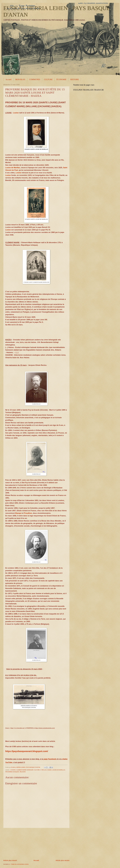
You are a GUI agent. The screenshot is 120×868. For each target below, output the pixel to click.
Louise (16, 113)
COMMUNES (35, 79)
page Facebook (50, 759)
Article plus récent (10, 860)
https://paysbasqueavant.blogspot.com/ (27, 751)
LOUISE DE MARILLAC (59, 770)
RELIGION (23, 772)
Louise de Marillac (13, 168)
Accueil (9, 79)
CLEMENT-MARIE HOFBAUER (25, 770)
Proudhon (28, 513)
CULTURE (48, 79)
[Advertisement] (36, 844)
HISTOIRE (75, 79)
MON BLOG (20, 79)
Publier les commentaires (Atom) (20, 864)
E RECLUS (43, 770)
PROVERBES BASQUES (12, 772)
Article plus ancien (63, 860)
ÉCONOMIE (61, 79)
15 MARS (13, 770)
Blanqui (18, 513)
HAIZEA (49, 770)
